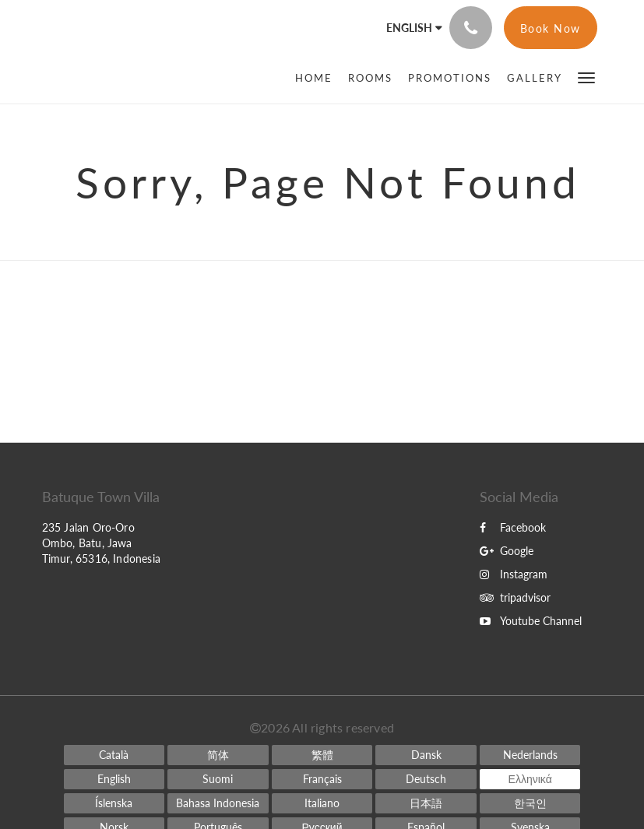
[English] (114, 779)
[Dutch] (530, 755)
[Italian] (322, 803)
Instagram (514, 574)
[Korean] (530, 803)
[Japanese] (426, 803)
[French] (322, 779)
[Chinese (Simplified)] (218, 755)
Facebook (513, 527)
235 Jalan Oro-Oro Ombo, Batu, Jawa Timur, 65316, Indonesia (102, 543)
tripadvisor (515, 597)
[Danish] (426, 755)
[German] (426, 779)
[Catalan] (114, 755)
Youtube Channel (531, 621)
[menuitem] (318, 78)
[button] (586, 77)
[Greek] (530, 779)
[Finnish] (218, 779)
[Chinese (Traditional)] (322, 755)
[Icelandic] (114, 803)
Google (507, 551)
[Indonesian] (218, 803)
